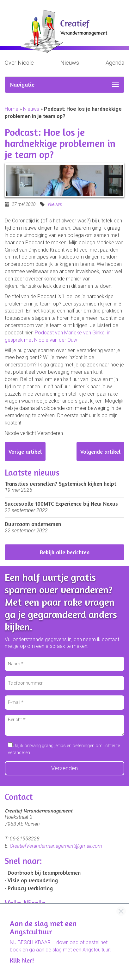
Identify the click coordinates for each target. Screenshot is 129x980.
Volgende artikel (100, 451)
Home (12, 109)
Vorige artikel (25, 451)
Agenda (115, 63)
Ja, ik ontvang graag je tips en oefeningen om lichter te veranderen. (64, 749)
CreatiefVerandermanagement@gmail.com (56, 846)
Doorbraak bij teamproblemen (44, 872)
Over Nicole (19, 63)
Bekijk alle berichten (65, 552)
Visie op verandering (33, 880)
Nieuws (70, 63)
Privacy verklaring (30, 888)
